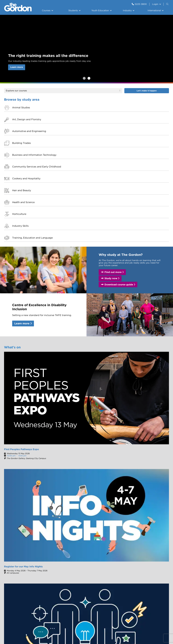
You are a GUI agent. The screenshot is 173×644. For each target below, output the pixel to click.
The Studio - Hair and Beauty (131, 563)
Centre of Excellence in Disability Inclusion (81, 593)
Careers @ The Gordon (76, 482)
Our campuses (16, 377)
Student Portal (15, 464)
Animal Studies (21, 107)
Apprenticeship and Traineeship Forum (100, 281)
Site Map (127, 612)
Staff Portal (153, 578)
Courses (46, 10)
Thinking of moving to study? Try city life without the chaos (106, 352)
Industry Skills (104, 137)
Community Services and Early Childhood (69, 123)
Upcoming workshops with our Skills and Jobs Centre (149, 281)
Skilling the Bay (105, 576)
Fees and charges (134, 479)
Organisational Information (79, 563)
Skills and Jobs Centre (19, 500)
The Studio (69, 464)
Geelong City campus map (139, 482)
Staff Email (153, 575)
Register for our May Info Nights (84, 78)
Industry (127, 10)
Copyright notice (68, 612)
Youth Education (100, 10)
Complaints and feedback (129, 576)
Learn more (17, 67)
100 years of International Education (77, 570)
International (154, 10)
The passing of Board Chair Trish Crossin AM (147, 352)
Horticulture (61, 137)
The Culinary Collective (20, 482)
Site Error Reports (49, 612)
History (75, 559)
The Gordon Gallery (132, 559)
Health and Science (23, 137)
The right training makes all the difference (89, 78)
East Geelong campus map (139, 485)
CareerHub (153, 569)
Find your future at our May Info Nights (20, 352)
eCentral (152, 559)
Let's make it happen (147, 91)
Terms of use (85, 612)
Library (126, 583)
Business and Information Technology (27, 123)
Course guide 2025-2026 (138, 476)
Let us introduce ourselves (79, 586)
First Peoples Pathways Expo (21, 280)
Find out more (113, 174)
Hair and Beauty (147, 122)
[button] (167, 405)
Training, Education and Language (152, 138)
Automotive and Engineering (105, 109)
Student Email (155, 562)
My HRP (152, 572)
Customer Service (73, 500)
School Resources (131, 580)
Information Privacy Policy (107, 612)
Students (73, 10)
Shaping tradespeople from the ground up (65, 352)
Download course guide (119, 186)
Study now (111, 180)
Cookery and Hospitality (110, 122)
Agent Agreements (81, 582)
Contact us (128, 568)
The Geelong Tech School (106, 560)
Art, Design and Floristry (69, 107)
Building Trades (147, 107)
